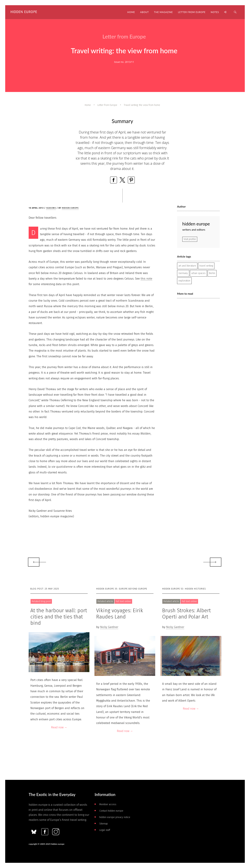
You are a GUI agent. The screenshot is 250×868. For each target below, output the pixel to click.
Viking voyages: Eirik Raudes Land (120, 614)
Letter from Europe (107, 105)
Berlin (212, 273)
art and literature (187, 266)
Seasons (51, 208)
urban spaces (198, 273)
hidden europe (70, 208)
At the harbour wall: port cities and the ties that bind (59, 617)
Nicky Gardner (109, 627)
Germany (183, 273)
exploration (184, 281)
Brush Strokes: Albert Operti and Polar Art (186, 614)
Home (88, 105)
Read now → (59, 727)
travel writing (206, 266)
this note (146, 279)
